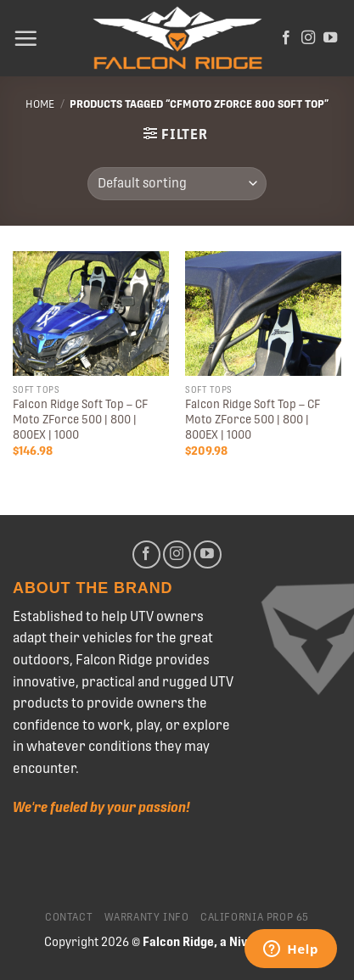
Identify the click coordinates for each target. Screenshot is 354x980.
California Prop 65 (255, 917)
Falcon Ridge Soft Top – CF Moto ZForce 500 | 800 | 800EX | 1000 (80, 419)
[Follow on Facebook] (286, 38)
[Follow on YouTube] (330, 38)
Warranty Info (147, 917)
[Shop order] (177, 184)
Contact (69, 917)
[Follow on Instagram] (308, 38)
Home (40, 104)
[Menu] (25, 38)
